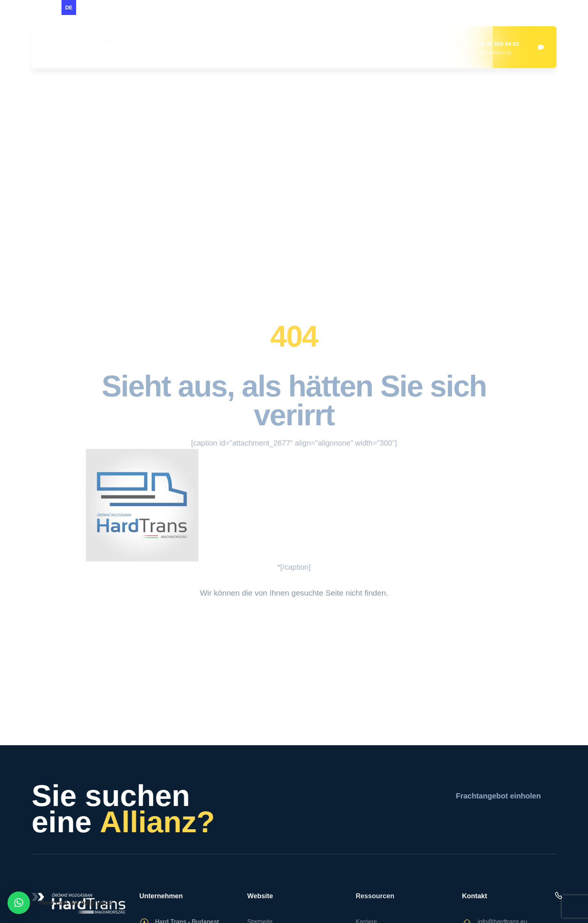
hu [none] (54, 8)
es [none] (83, 8)
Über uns (247, 47)
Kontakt (370, 47)
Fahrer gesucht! (429, 47)
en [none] (39, 8)
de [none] (69, 8)
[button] (19, 903)
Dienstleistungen (310, 47)
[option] (39, 8)
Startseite (196, 47)
